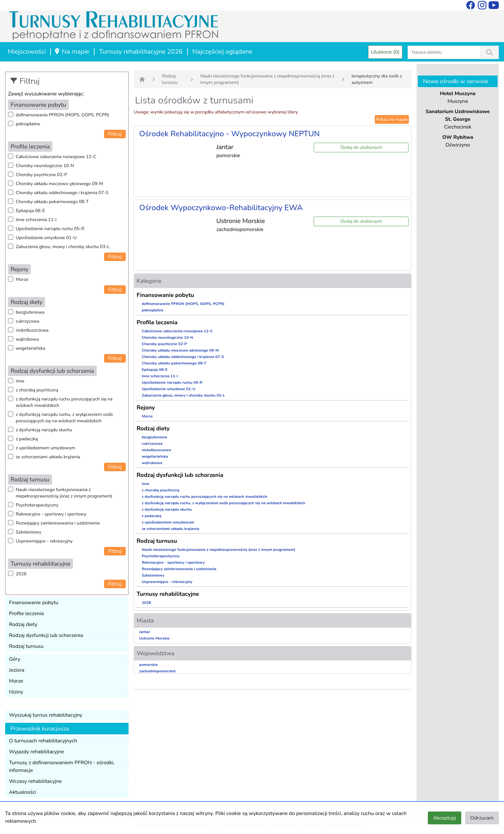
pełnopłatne (28, 124)
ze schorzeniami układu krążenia (48, 457)
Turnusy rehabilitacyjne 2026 (141, 52)
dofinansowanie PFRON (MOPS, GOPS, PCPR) (62, 115)
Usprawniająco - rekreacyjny (44, 541)
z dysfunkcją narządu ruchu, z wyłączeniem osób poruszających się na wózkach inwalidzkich (64, 418)
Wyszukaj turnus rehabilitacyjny (46, 715)
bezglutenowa (30, 312)
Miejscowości (27, 52)
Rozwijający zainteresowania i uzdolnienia (58, 523)
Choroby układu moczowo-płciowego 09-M (59, 184)
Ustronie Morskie (154, 638)
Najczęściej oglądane (222, 52)
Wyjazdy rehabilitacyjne (36, 752)
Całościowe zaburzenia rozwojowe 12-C (56, 157)
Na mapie (72, 52)
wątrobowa (27, 339)
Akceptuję (444, 818)
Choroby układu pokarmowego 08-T (52, 202)
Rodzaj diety (23, 624)
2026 (21, 574)
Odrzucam (482, 818)
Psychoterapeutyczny (37, 505)
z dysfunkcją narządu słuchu (44, 430)
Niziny (16, 692)
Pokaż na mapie (392, 119)
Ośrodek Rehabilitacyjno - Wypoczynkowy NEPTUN (229, 134)
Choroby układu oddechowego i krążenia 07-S (62, 193)
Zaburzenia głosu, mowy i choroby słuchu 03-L (63, 247)
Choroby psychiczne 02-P (41, 175)
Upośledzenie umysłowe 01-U (46, 238)
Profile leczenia (26, 614)
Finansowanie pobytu (34, 603)
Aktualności (22, 792)
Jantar (145, 632)
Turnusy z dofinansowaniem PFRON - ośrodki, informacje (62, 767)
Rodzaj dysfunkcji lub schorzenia (46, 635)
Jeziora (17, 670)
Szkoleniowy (28, 532)
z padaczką (27, 439)
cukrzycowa (27, 321)
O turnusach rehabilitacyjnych (43, 741)
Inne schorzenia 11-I (36, 220)
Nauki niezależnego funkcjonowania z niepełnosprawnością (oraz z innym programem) (64, 493)
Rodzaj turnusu (26, 646)
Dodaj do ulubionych (361, 147)
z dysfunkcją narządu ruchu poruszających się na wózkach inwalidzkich (64, 402)
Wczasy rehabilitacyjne (35, 781)
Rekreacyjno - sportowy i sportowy (51, 514)
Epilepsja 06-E (30, 211)
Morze (22, 279)
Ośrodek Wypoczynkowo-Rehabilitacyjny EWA (221, 208)
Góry (15, 659)
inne (20, 381)
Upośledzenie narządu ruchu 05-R (50, 229)
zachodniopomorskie (157, 671)
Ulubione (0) (385, 52)
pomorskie (148, 665)
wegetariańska (31, 348)
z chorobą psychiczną (37, 390)
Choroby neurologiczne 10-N (45, 166)
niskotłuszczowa (32, 330)
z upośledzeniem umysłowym (45, 448)
